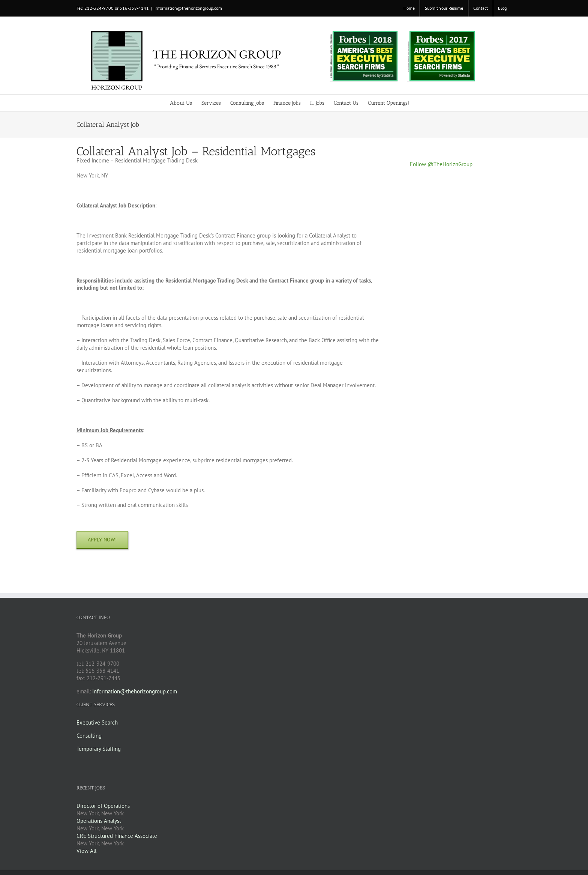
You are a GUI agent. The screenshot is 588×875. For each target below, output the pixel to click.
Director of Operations (103, 806)
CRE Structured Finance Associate (117, 836)
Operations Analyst (99, 821)
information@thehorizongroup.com (188, 8)
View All (86, 851)
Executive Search (97, 722)
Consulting (89, 736)
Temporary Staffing (99, 749)
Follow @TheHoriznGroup (441, 164)
